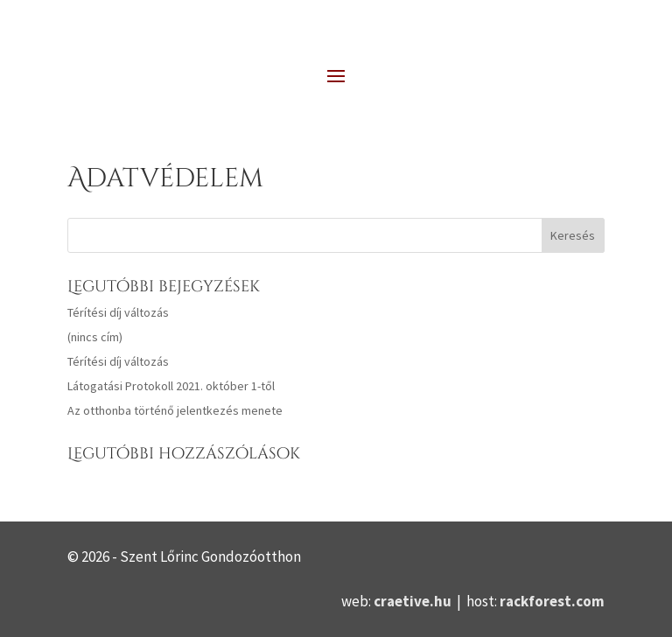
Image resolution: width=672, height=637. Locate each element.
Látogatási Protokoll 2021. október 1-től (171, 386)
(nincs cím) (95, 337)
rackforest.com (552, 601)
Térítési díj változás (118, 312)
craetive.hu (413, 601)
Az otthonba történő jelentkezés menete (175, 410)
